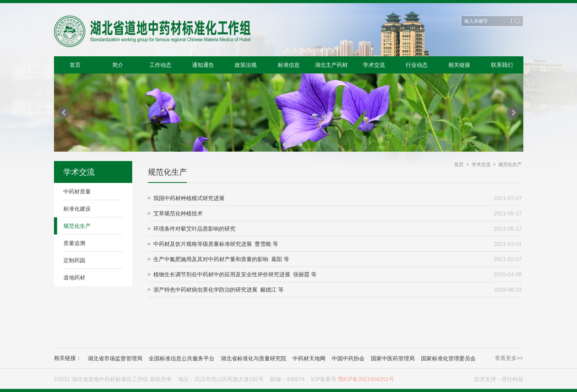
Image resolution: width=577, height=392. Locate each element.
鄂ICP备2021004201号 (366, 379)
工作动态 (160, 65)
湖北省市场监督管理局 (115, 358)
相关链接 (459, 65)
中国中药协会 (348, 358)
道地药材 (74, 277)
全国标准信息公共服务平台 (182, 358)
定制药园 (74, 260)
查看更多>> (509, 358)
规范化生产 (77, 226)
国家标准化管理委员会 (448, 358)
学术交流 (374, 65)
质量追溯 (74, 243)
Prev (64, 113)
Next (513, 113)
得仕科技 (512, 379)
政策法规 (246, 65)
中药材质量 (77, 192)
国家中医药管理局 (393, 358)
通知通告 (203, 65)
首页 (75, 65)
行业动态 (417, 65)
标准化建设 (77, 209)
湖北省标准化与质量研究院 (253, 358)
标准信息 (289, 65)
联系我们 (502, 65)
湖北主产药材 (331, 65)
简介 (118, 65)
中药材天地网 (309, 358)
